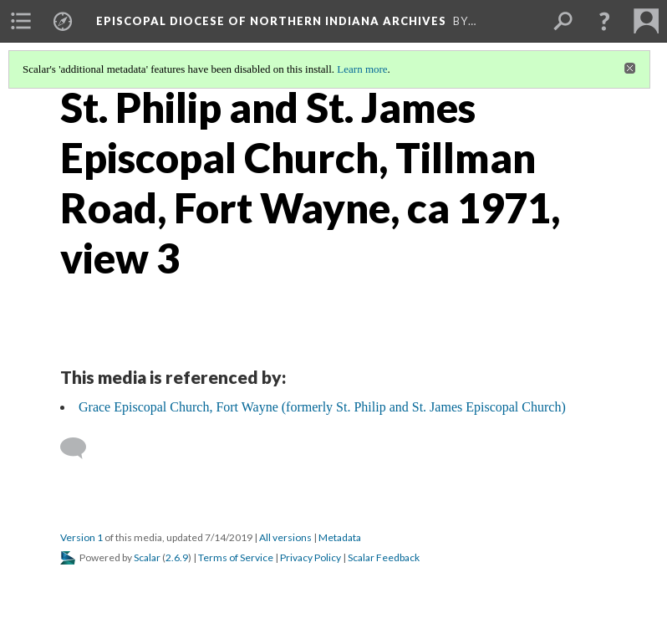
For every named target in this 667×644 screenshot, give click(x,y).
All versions (285, 537)
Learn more (362, 69)
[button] (604, 21)
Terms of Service (236, 557)
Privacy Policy (311, 557)
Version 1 (81, 537)
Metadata (340, 537)
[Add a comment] (81, 448)
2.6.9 (177, 557)
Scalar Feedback (384, 557)
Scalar (147, 557)
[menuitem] (21, 21)
